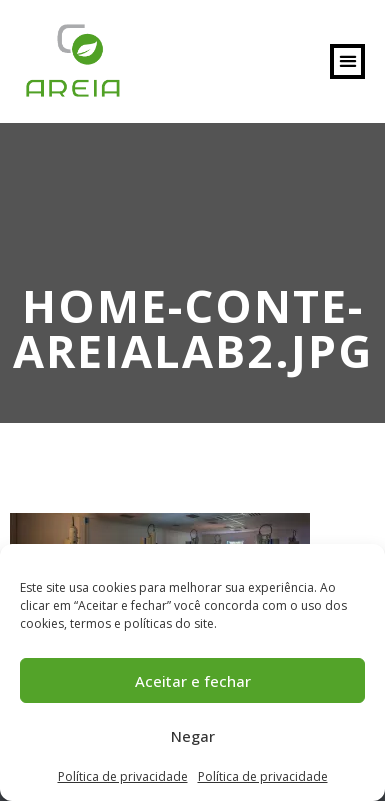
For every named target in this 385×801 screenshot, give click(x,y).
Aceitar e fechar (193, 681)
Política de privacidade (123, 776)
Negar (193, 736)
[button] (347, 61)
